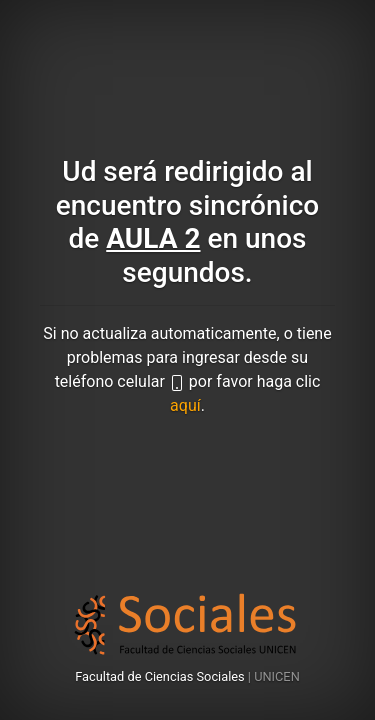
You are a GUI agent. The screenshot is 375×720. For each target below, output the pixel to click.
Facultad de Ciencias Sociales (161, 676)
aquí (185, 405)
